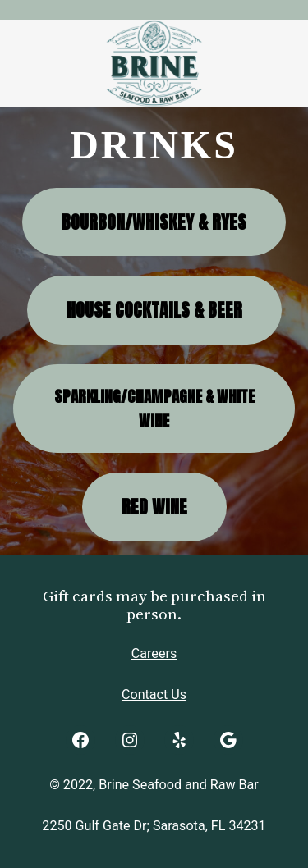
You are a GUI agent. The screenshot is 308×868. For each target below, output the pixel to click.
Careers (154, 653)
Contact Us (154, 694)
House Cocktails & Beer (154, 310)
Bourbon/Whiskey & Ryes (154, 222)
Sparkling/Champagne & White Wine (154, 409)
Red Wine (154, 507)
